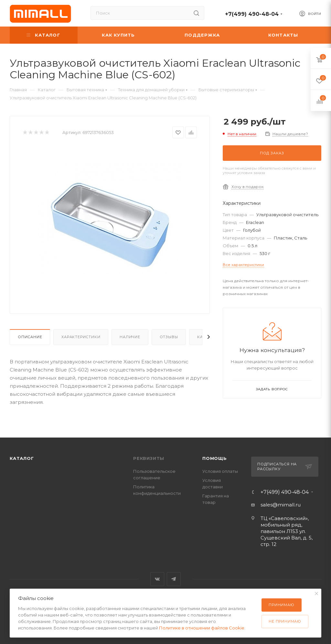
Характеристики (81, 337)
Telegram (174, 579)
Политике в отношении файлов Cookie (202, 628)
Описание (30, 337)
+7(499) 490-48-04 (252, 14)
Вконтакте (157, 579)
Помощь (215, 458)
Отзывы (169, 337)
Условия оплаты (220, 471)
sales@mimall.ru (281, 505)
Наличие (130, 337)
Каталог (22, 458)
